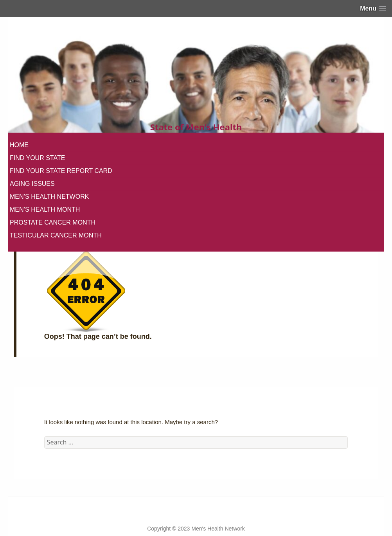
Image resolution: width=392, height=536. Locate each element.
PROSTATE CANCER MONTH (53, 222)
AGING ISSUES (32, 184)
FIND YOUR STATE (37, 158)
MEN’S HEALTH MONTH (45, 210)
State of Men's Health (196, 127)
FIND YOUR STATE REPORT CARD (61, 171)
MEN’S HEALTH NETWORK (49, 197)
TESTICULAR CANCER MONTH (56, 235)
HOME (19, 145)
